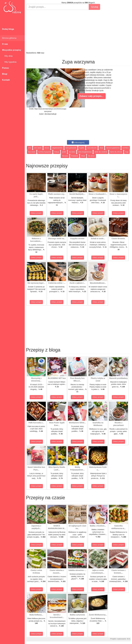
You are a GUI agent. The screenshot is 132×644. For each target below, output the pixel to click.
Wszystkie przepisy (12, 50)
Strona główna (9, 38)
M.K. (129, 639)
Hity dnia (7, 56)
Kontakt (6, 80)
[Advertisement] (78, 31)
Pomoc (6, 68)
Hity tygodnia (9, 62)
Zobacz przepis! (36, 213)
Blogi (5, 74)
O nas (5, 44)
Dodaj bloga (8, 29)
